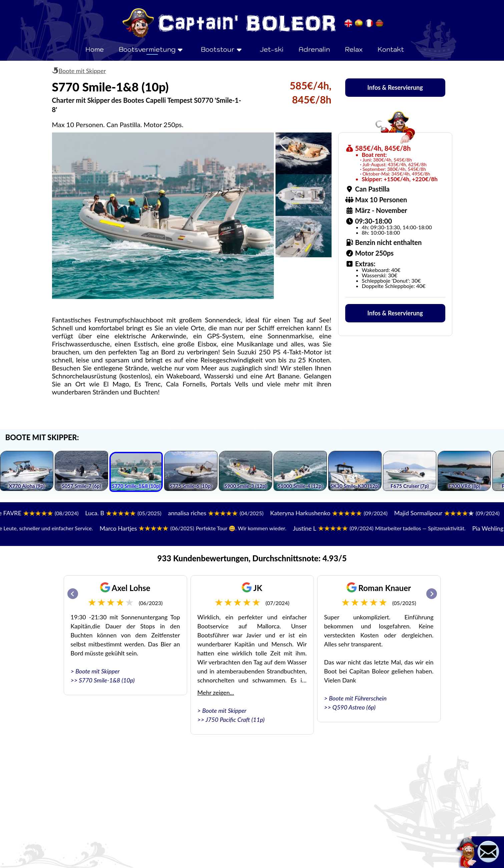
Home (95, 49)
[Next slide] (432, 594)
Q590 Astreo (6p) (354, 707)
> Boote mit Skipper (95, 671)
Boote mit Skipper (82, 71)
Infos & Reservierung (395, 87)
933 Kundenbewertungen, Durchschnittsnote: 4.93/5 (252, 558)
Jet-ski (272, 49)
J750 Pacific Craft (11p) (235, 719)
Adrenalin (314, 49)
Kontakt (391, 49)
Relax (354, 49)
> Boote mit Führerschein (355, 698)
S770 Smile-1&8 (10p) (107, 680)
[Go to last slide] (73, 594)
